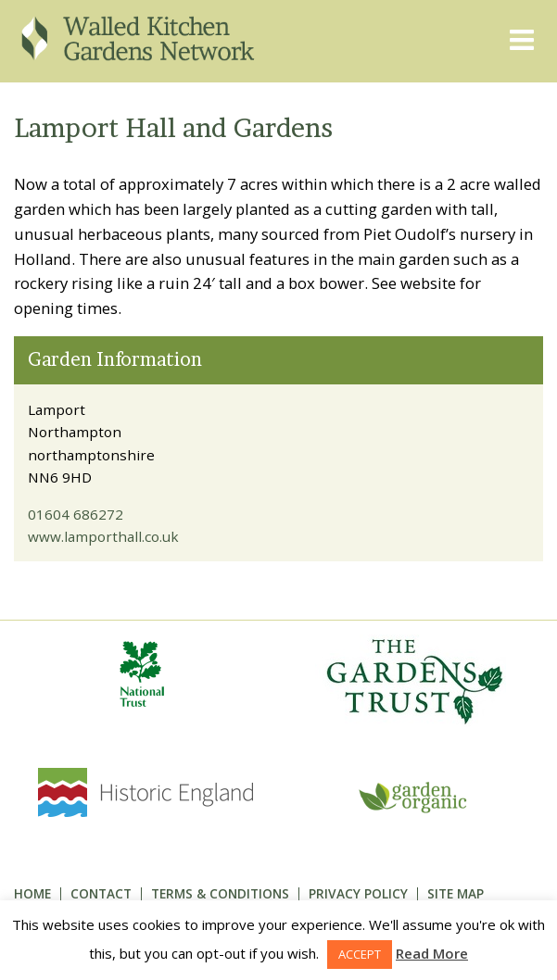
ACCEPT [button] (360, 954)
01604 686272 (76, 514)
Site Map (456, 893)
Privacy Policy (358, 893)
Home (32, 893)
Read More (432, 953)
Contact (101, 893)
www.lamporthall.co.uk (103, 536)
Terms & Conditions (220, 893)
